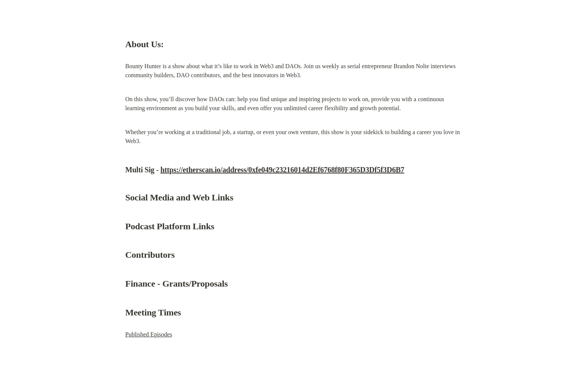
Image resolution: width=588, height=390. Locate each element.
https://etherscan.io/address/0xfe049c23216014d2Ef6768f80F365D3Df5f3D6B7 (282, 170)
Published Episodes (149, 334)
